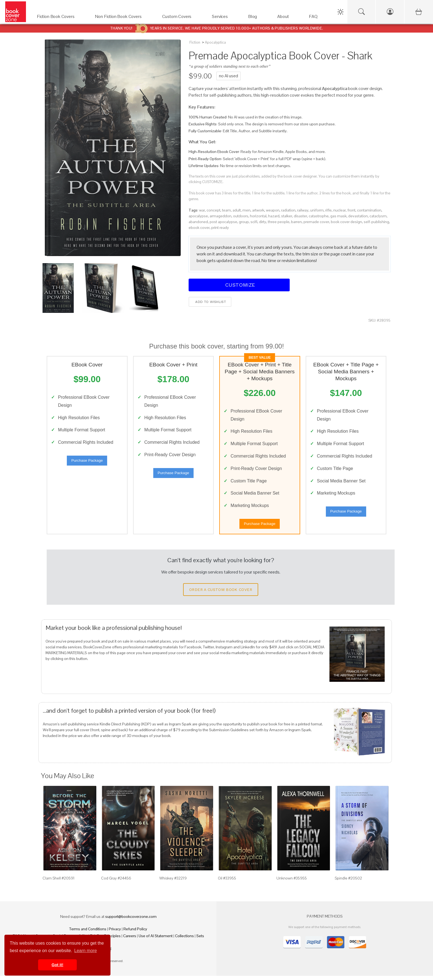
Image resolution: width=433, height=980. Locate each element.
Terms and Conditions (88, 933)
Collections (184, 940)
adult (237, 210)
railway (303, 210)
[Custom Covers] (182, 18)
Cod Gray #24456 (116, 882)
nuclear (340, 210)
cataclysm (378, 216)
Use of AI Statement (156, 940)
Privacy (115, 933)
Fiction (195, 42)
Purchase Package (87, 462)
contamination (369, 210)
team (226, 210)
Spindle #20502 (348, 882)
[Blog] (257, 18)
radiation (288, 210)
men (246, 210)
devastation (358, 216)
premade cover (316, 222)
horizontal (258, 216)
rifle (328, 210)
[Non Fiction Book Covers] (123, 18)
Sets (200, 940)
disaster (300, 216)
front (351, 210)
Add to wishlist (210, 302)
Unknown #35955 (292, 882)
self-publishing (376, 222)
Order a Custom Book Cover (221, 593)
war (202, 210)
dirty (263, 222)
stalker (287, 216)
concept (213, 210)
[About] (288, 18)
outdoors (241, 216)
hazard (274, 216)
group (244, 222)
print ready (220, 228)
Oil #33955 (227, 882)
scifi (254, 222)
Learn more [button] (86, 951)
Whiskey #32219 (173, 882)
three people (279, 222)
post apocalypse (223, 222)
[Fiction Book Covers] (60, 18)
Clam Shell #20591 (59, 882)
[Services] (225, 18)
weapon (273, 210)
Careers (130, 940)
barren (296, 222)
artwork (258, 210)
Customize (239, 285)
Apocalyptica (215, 42)
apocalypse (198, 216)
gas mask (338, 216)
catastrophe (319, 216)
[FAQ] (318, 18)
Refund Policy (135, 933)
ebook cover (199, 228)
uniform (317, 210)
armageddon (221, 216)
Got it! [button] (57, 965)
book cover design (346, 222)
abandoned (198, 222)
